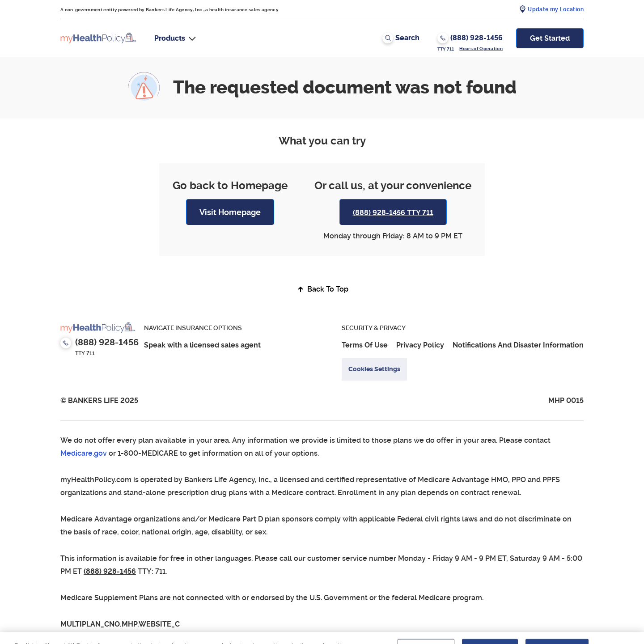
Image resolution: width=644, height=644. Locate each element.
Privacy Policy (420, 345)
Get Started (550, 38)
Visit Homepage (230, 212)
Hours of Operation (481, 49)
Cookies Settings (374, 369)
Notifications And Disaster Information (518, 345)
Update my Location (556, 9)
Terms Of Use (365, 345)
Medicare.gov (84, 453)
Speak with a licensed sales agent (202, 345)
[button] (175, 38)
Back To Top (322, 289)
